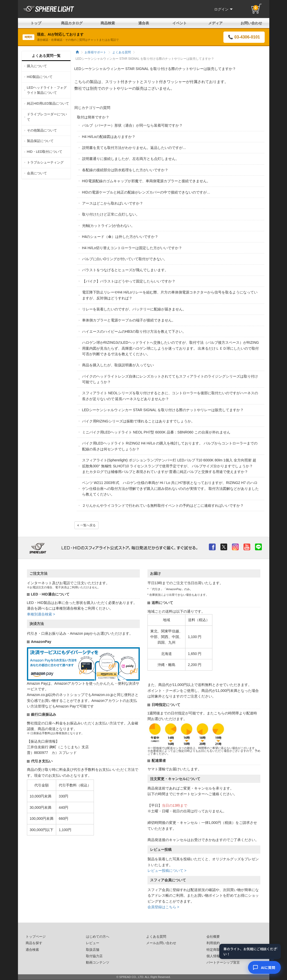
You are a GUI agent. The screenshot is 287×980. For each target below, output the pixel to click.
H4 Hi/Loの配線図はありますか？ (109, 137)
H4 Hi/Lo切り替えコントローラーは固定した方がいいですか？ (132, 248)
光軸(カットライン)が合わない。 (108, 226)
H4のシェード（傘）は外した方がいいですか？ (120, 237)
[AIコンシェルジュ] (264, 967)
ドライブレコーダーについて (47, 117)
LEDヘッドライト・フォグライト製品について (47, 90)
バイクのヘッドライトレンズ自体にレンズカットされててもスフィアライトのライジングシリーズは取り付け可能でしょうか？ (170, 379)
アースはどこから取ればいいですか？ (113, 203)
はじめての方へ (98, 937)
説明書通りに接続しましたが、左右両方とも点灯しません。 (131, 159)
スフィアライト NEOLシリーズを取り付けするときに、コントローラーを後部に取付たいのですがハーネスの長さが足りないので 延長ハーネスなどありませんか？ (170, 396)
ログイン (223, 9)
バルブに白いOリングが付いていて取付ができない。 (125, 259)
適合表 (144, 23)
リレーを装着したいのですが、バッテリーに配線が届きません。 (134, 309)
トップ (36, 23)
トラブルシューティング (45, 162)
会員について (37, 173)
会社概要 (213, 937)
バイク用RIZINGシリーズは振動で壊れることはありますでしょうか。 (138, 421)
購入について (37, 66)
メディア (215, 23)
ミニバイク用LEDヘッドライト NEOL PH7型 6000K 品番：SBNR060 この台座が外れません (156, 432)
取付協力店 (94, 956)
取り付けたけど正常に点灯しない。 (111, 214)
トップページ (36, 937)
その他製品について (42, 130)
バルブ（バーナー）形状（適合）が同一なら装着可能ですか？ (132, 125)
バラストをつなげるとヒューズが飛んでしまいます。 (125, 270)
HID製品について (40, 77)
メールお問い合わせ (161, 943)
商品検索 (108, 23)
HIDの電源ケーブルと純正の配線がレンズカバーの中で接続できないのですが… (146, 192)
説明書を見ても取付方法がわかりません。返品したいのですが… (134, 148)
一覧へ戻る (86, 525)
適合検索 (32, 950)
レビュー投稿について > (167, 871)
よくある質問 (122, 52)
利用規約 (213, 943)
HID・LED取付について (45, 152)
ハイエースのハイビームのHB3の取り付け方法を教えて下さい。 (134, 331)
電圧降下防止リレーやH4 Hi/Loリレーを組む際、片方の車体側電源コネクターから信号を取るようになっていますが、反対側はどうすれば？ (170, 295)
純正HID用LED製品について (48, 103)
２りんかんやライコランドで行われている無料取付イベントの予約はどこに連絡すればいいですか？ (163, 506)
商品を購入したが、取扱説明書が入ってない (118, 365)
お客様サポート (95, 52)
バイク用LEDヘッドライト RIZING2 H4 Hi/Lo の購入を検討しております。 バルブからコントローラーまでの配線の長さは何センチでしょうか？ (170, 446)
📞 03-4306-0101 (244, 37)
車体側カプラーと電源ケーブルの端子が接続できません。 (129, 320)
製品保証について (40, 141)
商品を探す (34, 943)
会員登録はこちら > (163, 907)
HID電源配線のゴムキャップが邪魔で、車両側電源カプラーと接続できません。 (146, 181)
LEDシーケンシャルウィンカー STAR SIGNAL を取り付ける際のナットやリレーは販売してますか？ (163, 410)
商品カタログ (72, 23)
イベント (180, 23)
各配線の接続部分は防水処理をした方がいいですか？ (125, 170)
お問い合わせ (251, 23)
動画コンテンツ (98, 963)
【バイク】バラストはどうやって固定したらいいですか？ (129, 281)
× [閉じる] (276, 949)
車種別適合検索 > (41, 614)
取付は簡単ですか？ (93, 117)
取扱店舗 (93, 950)
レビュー (93, 943)
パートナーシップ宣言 (223, 963)
